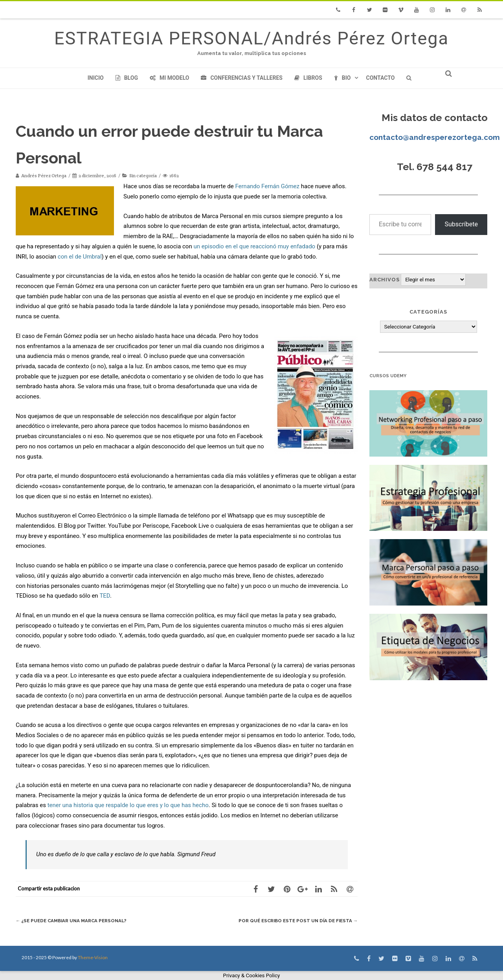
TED (105, 596)
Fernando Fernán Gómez (267, 186)
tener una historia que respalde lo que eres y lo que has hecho (128, 805)
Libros (308, 78)
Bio (342, 78)
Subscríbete (461, 224)
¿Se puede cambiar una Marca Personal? (77, 920)
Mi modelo (170, 78)
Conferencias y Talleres (241, 78)
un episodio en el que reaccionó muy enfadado (254, 246)
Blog (127, 78)
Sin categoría (143, 175)
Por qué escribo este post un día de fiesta (293, 920)
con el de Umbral (80, 257)
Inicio (96, 78)
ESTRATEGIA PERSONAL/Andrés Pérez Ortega (251, 38)
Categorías (428, 312)
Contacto (380, 78)
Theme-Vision (93, 957)
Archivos (385, 280)
